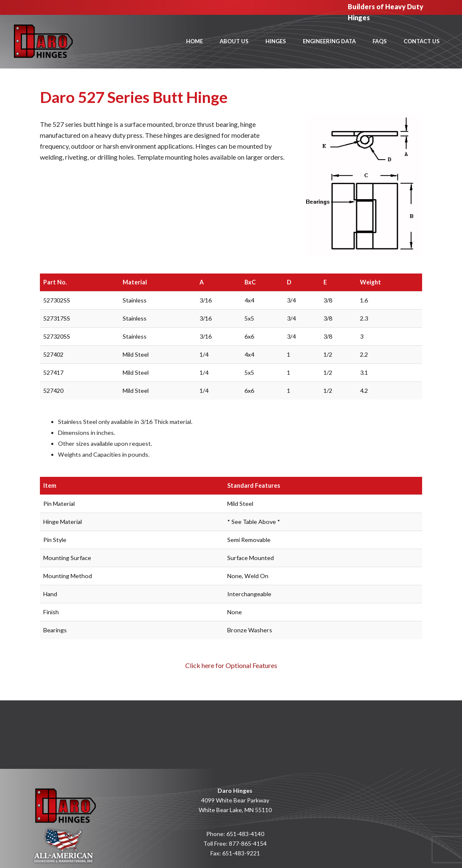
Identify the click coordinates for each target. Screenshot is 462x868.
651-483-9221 (241, 853)
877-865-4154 (248, 843)
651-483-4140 (245, 834)
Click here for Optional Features (231, 665)
